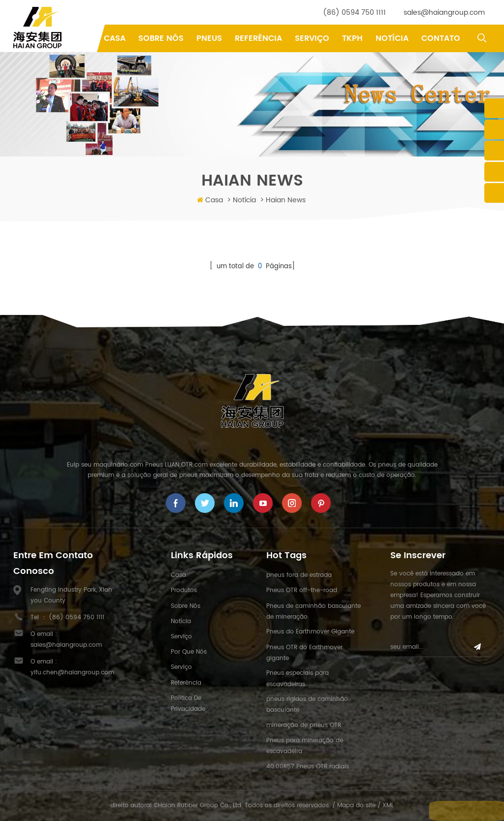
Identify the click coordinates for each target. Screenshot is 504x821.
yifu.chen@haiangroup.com (72, 673)
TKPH (352, 38)
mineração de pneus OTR (304, 725)
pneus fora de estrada (299, 575)
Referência (258, 38)
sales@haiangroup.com (444, 13)
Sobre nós (186, 606)
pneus (209, 38)
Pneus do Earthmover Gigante (310, 632)
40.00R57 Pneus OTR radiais (308, 767)
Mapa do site (356, 805)
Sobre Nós (161, 38)
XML (388, 805)
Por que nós (189, 652)
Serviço (312, 38)
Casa (115, 38)
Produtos (184, 590)
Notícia (392, 38)
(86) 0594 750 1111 (354, 13)
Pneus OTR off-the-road (302, 590)
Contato (441, 38)
